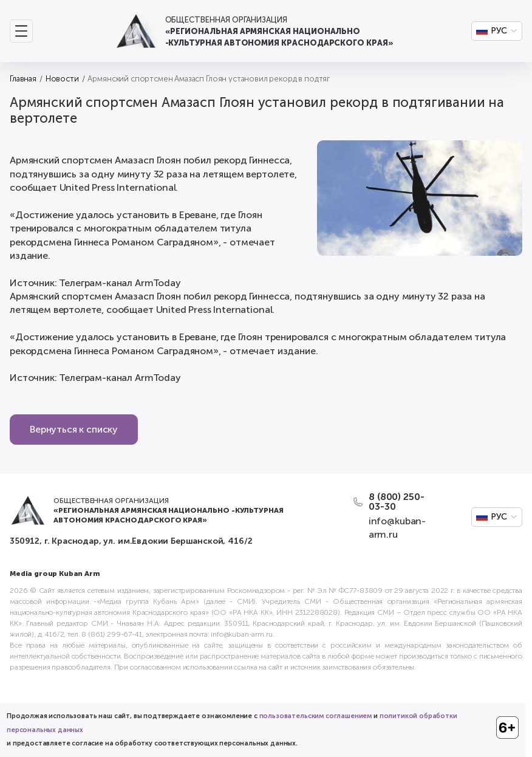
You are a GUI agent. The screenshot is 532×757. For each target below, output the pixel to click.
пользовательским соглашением (316, 716)
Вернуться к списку (74, 429)
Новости (62, 79)
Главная (23, 79)
